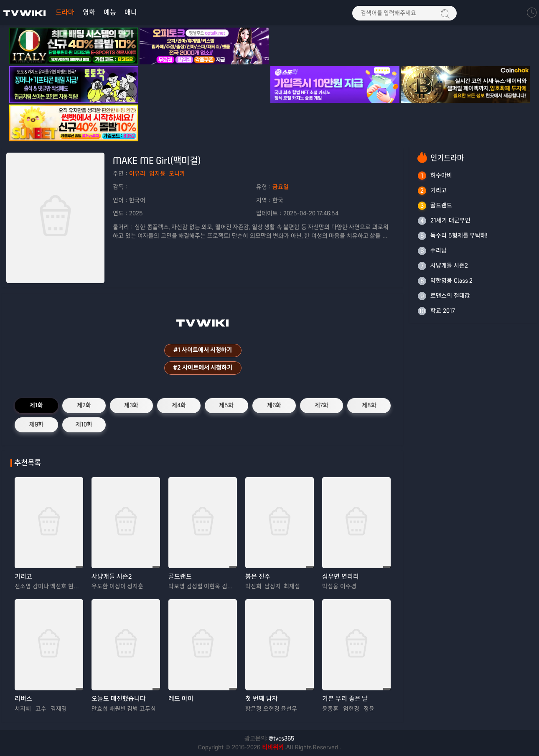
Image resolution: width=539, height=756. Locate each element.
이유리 (137, 174)
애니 (131, 12)
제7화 (322, 405)
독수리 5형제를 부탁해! (459, 235)
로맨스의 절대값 (450, 296)
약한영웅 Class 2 (451, 281)
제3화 (131, 405)
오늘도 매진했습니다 (119, 699)
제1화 (36, 405)
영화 (89, 12)
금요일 (281, 187)
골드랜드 (180, 576)
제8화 (369, 405)
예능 (110, 12)
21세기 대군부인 (450, 220)
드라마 (65, 12)
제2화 (84, 405)
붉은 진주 (258, 576)
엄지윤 (157, 174)
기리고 (23, 576)
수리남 (439, 250)
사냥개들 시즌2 (112, 576)
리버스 (23, 699)
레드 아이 (181, 699)
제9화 (36, 424)
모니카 (177, 174)
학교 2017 (443, 311)
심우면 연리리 (341, 576)
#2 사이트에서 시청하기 (203, 368)
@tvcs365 (282, 738)
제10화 (84, 424)
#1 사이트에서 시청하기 (203, 350)
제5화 (226, 405)
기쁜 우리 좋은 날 (345, 699)
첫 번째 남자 (262, 699)
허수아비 (441, 175)
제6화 (274, 405)
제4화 (179, 405)
